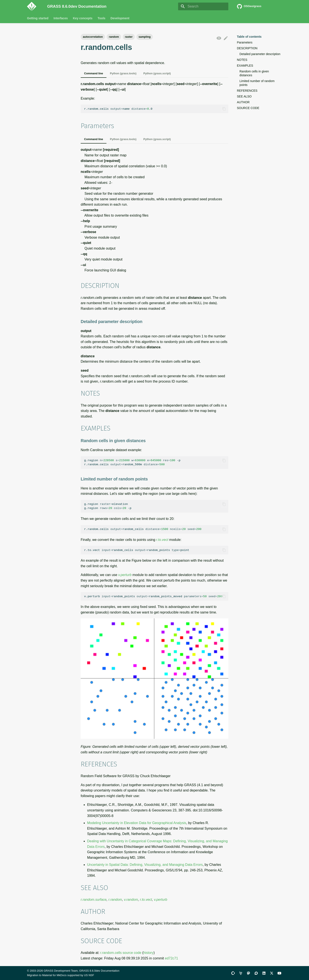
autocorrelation (93, 37)
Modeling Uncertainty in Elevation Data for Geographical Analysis (137, 823)
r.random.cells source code (121, 953)
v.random (131, 900)
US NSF (89, 975)
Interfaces (61, 18)
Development (120, 18)
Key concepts (83, 18)
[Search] (203, 6)
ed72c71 (171, 958)
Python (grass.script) (157, 73)
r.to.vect (162, 540)
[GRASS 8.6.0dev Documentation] (34, 6)
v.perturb (125, 575)
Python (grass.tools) (123, 73)
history (148, 953)
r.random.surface (94, 900)
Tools (101, 18)
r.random (115, 900)
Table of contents (249, 37)
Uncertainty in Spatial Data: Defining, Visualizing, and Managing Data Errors (145, 865)
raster (129, 37)
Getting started (38, 18)
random (114, 37)
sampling (145, 37)
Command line (94, 73)
